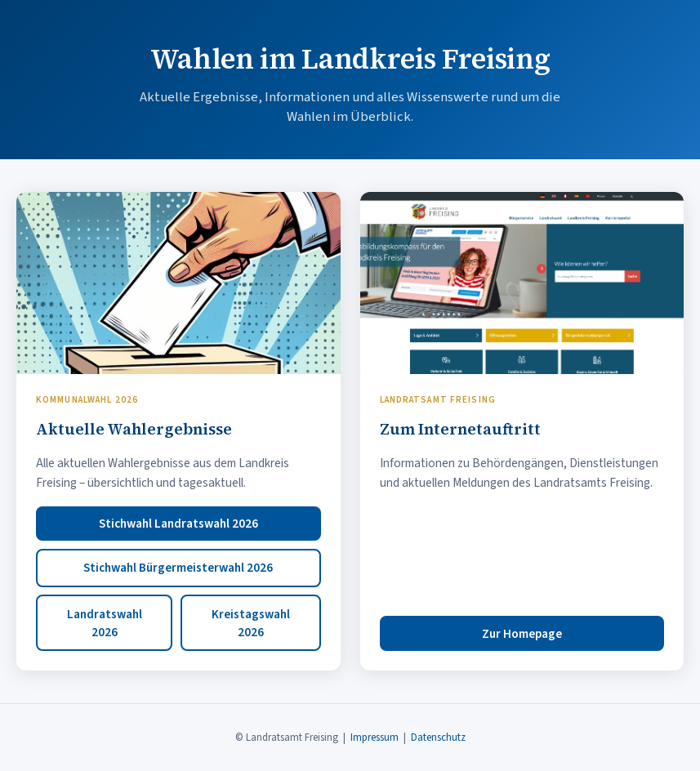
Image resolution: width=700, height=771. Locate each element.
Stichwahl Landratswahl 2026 (178, 524)
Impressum (375, 738)
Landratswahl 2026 (105, 623)
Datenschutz (438, 738)
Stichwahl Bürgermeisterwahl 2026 (178, 568)
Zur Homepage (522, 634)
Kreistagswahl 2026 (251, 623)
